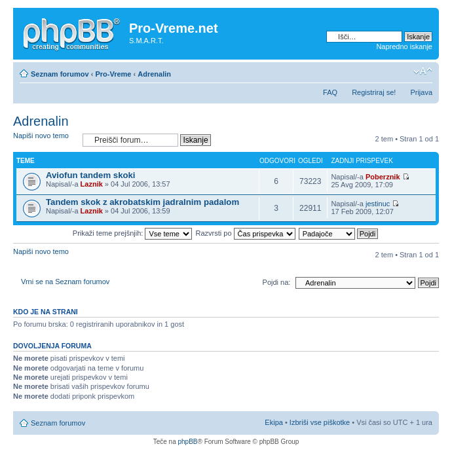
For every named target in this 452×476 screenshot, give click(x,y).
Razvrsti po (246, 233)
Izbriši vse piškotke (321, 422)
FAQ (330, 92)
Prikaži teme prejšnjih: (133, 233)
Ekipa (274, 422)
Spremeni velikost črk (423, 71)
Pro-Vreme (113, 74)
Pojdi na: (277, 282)
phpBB (187, 442)
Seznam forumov (60, 74)
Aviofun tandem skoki (91, 175)
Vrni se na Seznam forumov (65, 282)
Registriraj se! (374, 92)
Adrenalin (154, 74)
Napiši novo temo (45, 140)
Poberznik (383, 177)
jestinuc (378, 204)
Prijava (421, 92)
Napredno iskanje (404, 46)
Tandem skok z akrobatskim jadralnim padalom (142, 202)
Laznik (92, 184)
